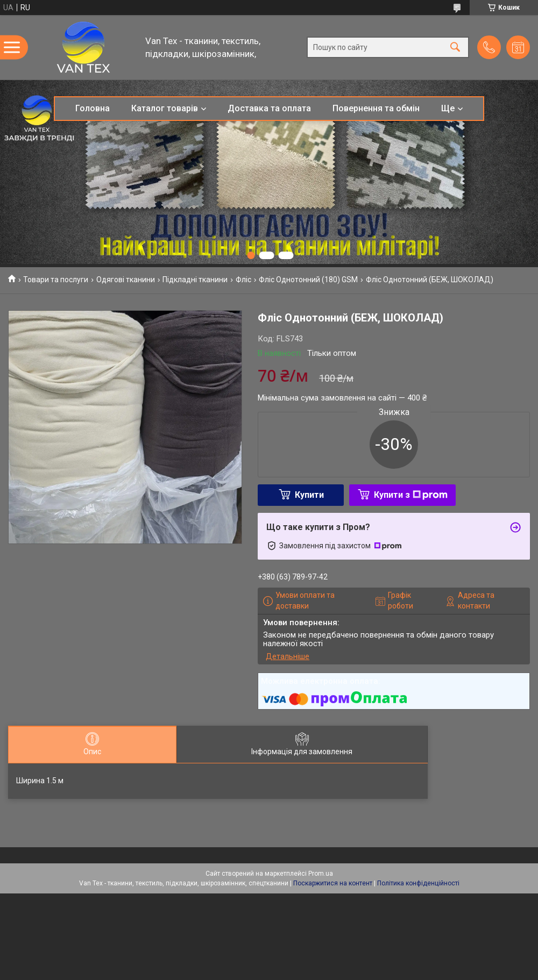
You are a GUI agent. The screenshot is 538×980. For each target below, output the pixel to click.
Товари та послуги (56, 280)
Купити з (411, 495)
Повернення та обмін (376, 108)
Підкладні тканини (195, 280)
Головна (93, 108)
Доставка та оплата (269, 108)
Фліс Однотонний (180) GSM (308, 280)
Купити (309, 495)
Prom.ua (321, 874)
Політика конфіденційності (418, 883)
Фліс (243, 280)
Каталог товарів (165, 108)
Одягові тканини (126, 280)
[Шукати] (455, 48)
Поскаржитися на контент (333, 883)
